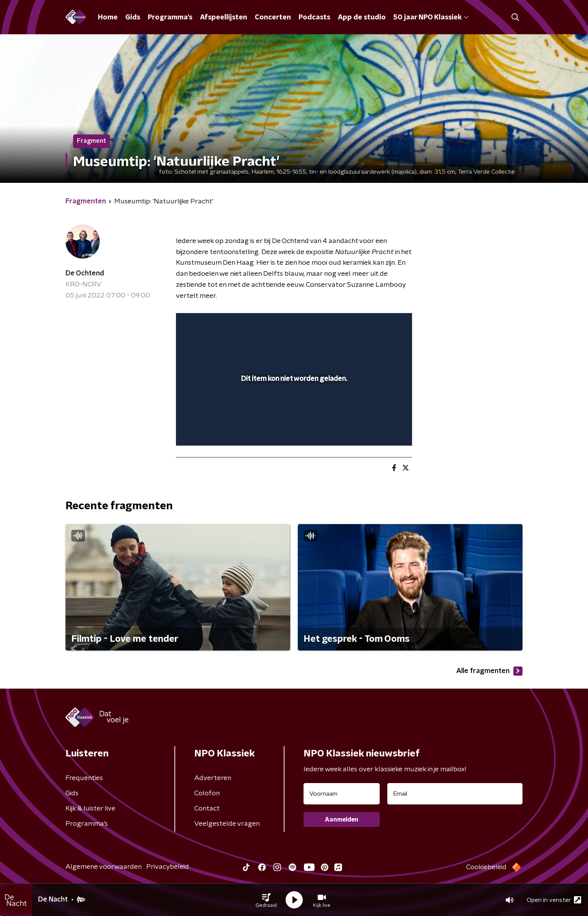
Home (108, 18)
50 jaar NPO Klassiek (431, 18)
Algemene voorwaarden (104, 867)
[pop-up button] (378, 429)
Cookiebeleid (486, 867)
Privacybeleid (168, 867)
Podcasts (314, 18)
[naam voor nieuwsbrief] (342, 794)
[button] (266, 900)
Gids (133, 18)
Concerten (273, 18)
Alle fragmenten (489, 671)
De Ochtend (85, 273)
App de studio (362, 18)
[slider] (293, 409)
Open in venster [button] (554, 900)
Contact (207, 809)
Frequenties (84, 778)
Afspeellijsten (224, 18)
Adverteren (213, 778)
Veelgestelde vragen (227, 824)
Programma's (170, 18)
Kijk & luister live (90, 809)
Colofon (207, 793)
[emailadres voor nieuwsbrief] (455, 794)
